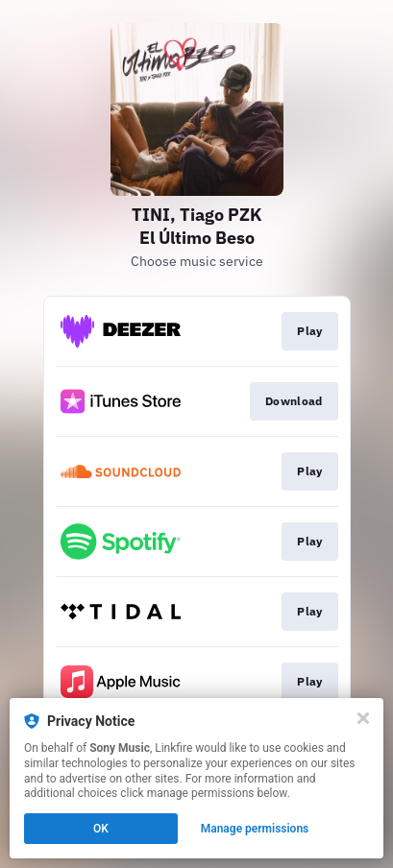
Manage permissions (255, 829)
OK (101, 829)
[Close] (363, 718)
